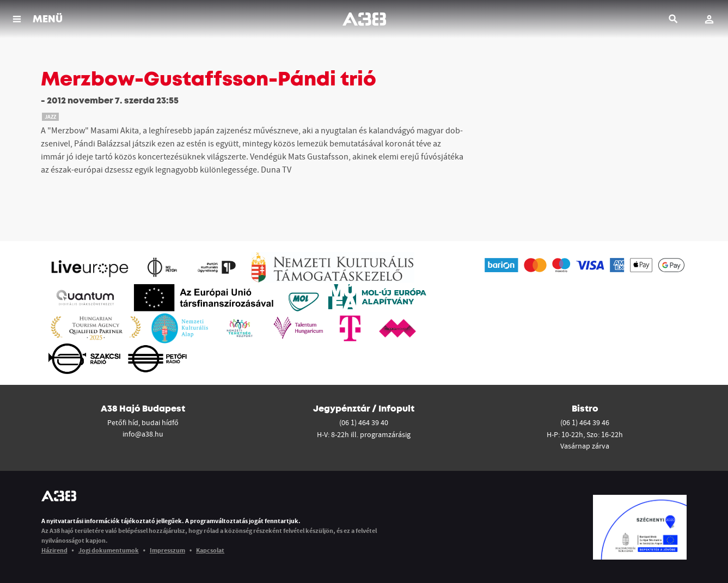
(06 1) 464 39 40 (364, 422)
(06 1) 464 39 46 (585, 422)
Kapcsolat (210, 550)
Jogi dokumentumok (109, 550)
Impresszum (167, 550)
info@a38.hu (143, 434)
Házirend (54, 550)
